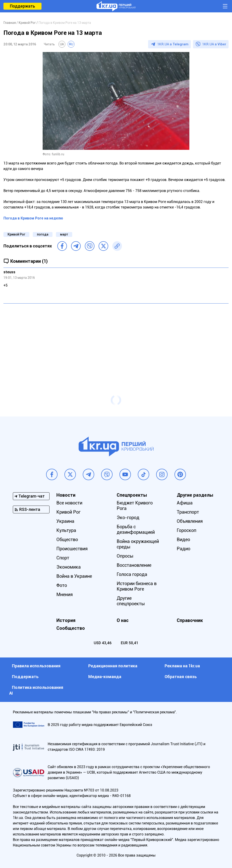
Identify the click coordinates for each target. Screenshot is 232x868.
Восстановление (134, 565)
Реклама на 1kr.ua (182, 666)
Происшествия (72, 549)
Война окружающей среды (138, 544)
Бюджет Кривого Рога (135, 506)
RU (71, 44)
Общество (67, 539)
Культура (66, 530)
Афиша (185, 503)
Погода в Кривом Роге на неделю (33, 218)
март (64, 234)
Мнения (65, 594)
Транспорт (188, 512)
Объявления (190, 521)
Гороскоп (186, 530)
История (66, 620)
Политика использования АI (36, 690)
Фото (62, 585)
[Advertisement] (116, 340)
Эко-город (128, 518)
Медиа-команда (105, 677)
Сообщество (71, 628)
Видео (183, 539)
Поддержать (22, 6)
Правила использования (36, 666)
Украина (65, 521)
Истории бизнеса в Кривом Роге (137, 586)
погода (43, 234)
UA (62, 44)
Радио (184, 549)
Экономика (69, 567)
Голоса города (132, 574)
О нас (123, 620)
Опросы (125, 556)
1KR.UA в (173, 44)
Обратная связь (181, 677)
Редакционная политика (113, 666)
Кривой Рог (16, 234)
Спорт (63, 558)
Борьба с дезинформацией (136, 529)
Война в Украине (74, 576)
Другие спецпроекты (131, 601)
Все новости (69, 503)
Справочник (190, 620)
